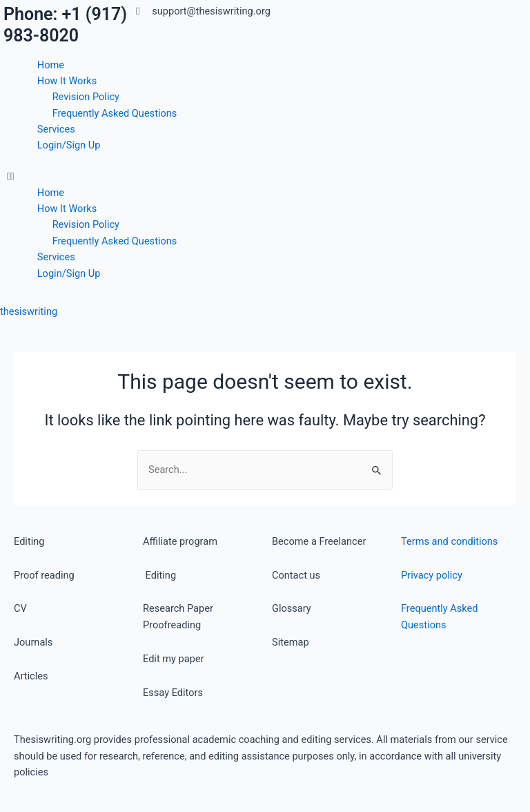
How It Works (67, 81)
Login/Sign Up (69, 145)
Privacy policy (432, 575)
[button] (132, 176)
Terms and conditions (449, 541)
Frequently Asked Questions (115, 113)
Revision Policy (86, 97)
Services (56, 129)
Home (51, 65)
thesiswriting (29, 311)
